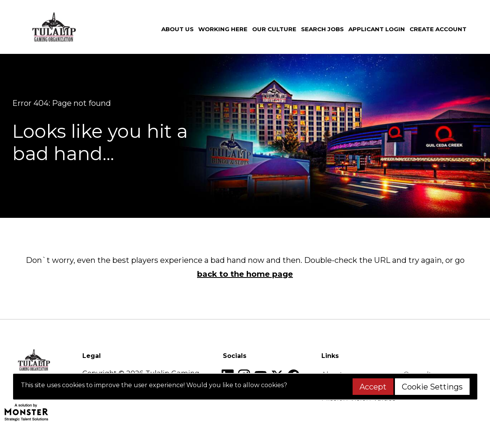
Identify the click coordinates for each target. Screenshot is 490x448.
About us (177, 29)
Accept (373, 387)
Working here (223, 29)
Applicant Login (377, 29)
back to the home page (245, 274)
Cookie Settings (432, 387)
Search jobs (322, 29)
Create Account (438, 29)
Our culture (274, 29)
